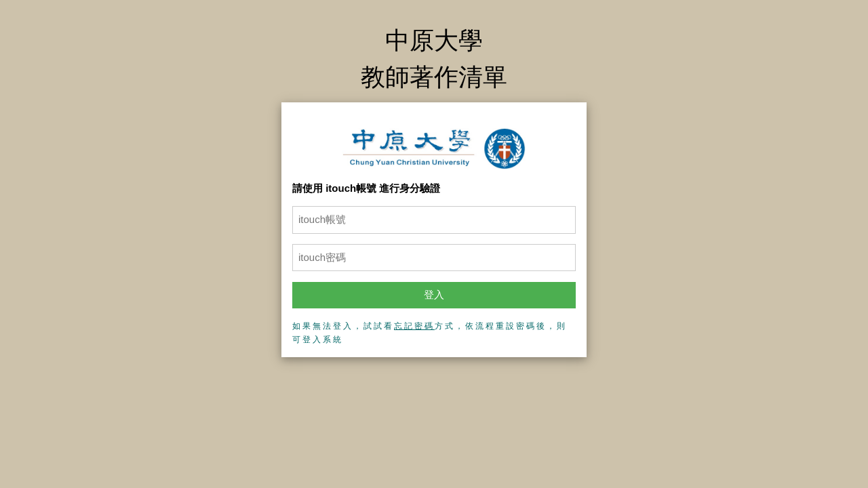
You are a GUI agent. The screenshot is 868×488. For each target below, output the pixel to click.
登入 (434, 294)
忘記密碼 (414, 326)
